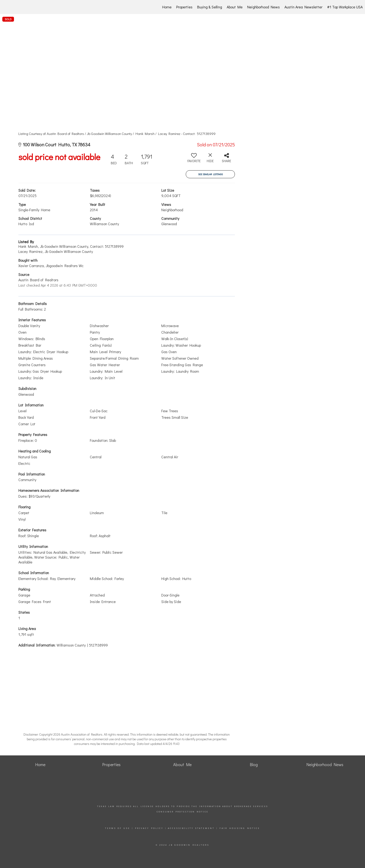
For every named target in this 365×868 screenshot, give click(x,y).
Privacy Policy (149, 828)
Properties (184, 7)
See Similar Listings (210, 174)
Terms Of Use (118, 828)
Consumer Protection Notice (182, 812)
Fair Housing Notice (240, 828)
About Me (235, 7)
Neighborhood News (264, 7)
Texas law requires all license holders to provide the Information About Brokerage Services (182, 806)
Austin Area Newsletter (303, 7)
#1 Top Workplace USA (345, 7)
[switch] (194, 160)
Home (167, 7)
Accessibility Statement (191, 828)
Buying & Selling (210, 7)
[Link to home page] (28, 7)
